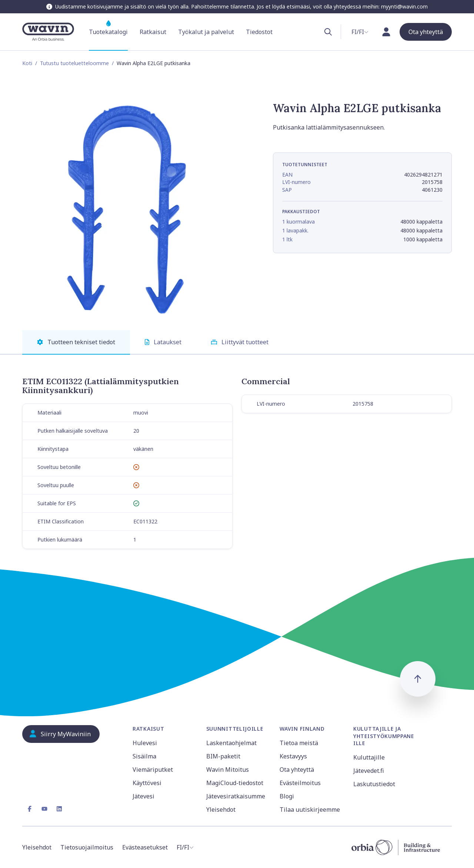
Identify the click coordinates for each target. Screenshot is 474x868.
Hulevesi (145, 743)
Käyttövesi (147, 783)
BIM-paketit (223, 756)
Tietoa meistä (299, 743)
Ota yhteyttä (297, 770)
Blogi (287, 796)
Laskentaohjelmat (231, 743)
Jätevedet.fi (369, 771)
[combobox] (360, 32)
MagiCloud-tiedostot (235, 783)
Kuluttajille (369, 757)
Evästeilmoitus (300, 783)
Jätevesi (143, 796)
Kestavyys (293, 756)
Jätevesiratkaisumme (236, 796)
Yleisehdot (221, 810)
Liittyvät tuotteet (240, 342)
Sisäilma (144, 756)
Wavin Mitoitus (228, 770)
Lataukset (163, 342)
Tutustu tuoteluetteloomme (74, 63)
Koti (27, 63)
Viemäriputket (153, 770)
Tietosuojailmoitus (87, 847)
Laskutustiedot (374, 784)
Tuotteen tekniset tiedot (76, 342)
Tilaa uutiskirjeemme (310, 810)
